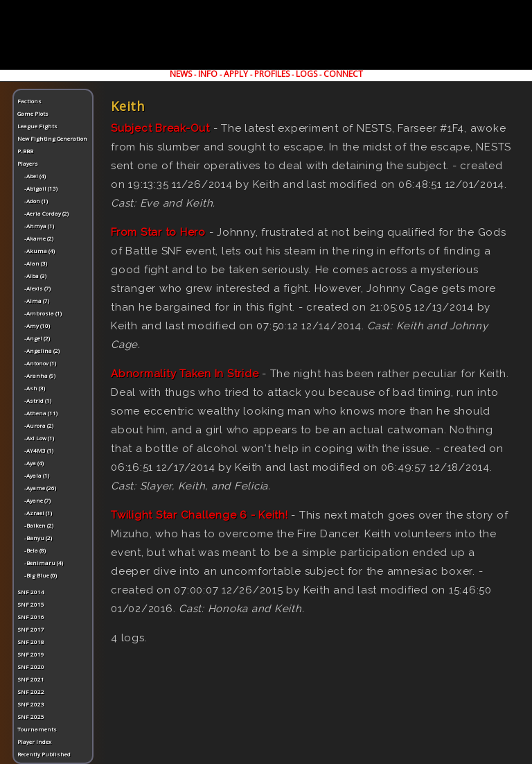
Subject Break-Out (160, 128)
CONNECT (343, 74)
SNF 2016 (31, 617)
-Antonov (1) (40, 363)
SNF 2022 (31, 692)
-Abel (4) (35, 176)
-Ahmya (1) (39, 226)
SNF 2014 (31, 592)
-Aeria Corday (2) (46, 213)
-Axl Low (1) (39, 438)
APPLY (236, 74)
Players (28, 163)
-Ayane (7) (37, 500)
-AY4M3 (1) (39, 450)
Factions (29, 101)
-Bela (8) (35, 550)
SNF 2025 (31, 717)
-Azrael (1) (38, 513)
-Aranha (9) (40, 375)
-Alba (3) (35, 276)
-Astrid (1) (38, 400)
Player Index (34, 741)
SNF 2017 (31, 629)
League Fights (37, 126)
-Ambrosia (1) (43, 313)
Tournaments (37, 729)
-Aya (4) (34, 463)
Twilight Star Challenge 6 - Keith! (199, 515)
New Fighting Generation (52, 138)
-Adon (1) (36, 201)
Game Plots (33, 113)
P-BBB (25, 151)
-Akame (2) (39, 238)
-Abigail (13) (41, 188)
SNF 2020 (31, 667)
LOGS (307, 74)
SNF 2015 (31, 604)
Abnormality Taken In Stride (185, 374)
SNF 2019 (31, 654)
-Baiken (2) (39, 525)
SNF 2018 (31, 642)
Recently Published (44, 754)
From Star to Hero (158, 232)
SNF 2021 (31, 679)
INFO (208, 74)
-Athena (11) (41, 413)
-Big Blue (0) (41, 575)
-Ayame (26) (40, 488)
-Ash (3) (35, 388)
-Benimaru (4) (44, 563)
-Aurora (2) (39, 425)
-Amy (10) (37, 325)
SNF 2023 (31, 704)
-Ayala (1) (37, 475)
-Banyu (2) (38, 538)
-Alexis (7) (37, 288)
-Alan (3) (36, 263)
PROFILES (272, 74)
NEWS (181, 74)
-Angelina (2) (42, 350)
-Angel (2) (37, 338)
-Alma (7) (37, 301)
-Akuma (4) (39, 251)
